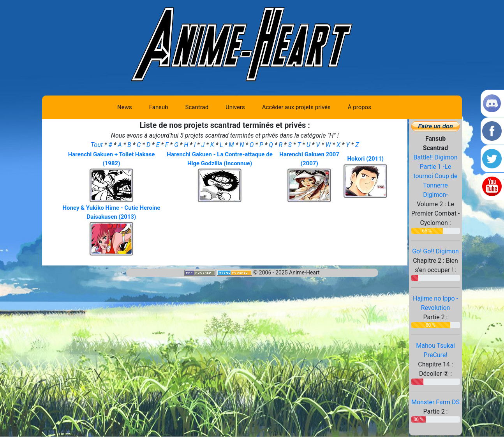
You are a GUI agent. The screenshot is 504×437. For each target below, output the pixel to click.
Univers (235, 107)
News (125, 107)
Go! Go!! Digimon (435, 251)
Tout (98, 145)
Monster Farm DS (435, 402)
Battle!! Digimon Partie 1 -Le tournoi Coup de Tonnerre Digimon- (435, 176)
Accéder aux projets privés (296, 107)
